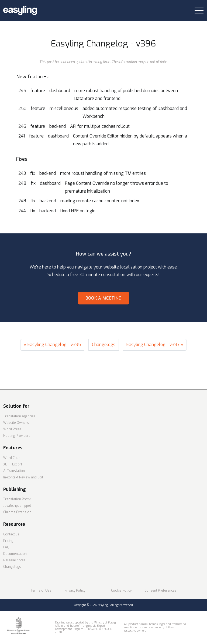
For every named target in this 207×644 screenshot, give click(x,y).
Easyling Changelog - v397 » (155, 345)
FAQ (6, 547)
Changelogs (104, 345)
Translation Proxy (17, 499)
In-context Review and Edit (23, 477)
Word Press (12, 429)
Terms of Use (41, 591)
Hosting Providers (17, 436)
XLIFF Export (13, 464)
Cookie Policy (121, 591)
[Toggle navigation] (199, 11)
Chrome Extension (17, 512)
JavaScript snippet (17, 506)
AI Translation (14, 471)
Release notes (14, 560)
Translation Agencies (19, 416)
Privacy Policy (75, 591)
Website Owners (16, 423)
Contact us (11, 534)
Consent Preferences (161, 591)
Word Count (12, 458)
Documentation (15, 554)
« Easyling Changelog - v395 (52, 345)
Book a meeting (103, 298)
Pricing (8, 541)
